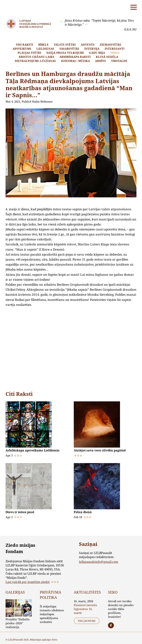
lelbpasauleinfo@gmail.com (99, 562)
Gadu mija (97, 53)
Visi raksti (24, 45)
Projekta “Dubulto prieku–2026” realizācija (18, 623)
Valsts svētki (65, 45)
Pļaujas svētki (29, 53)
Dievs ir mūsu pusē (20, 512)
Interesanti (115, 49)
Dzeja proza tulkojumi (65, 53)
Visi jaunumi (87, 621)
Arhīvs (100, 61)
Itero (55, 640)
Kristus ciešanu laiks (37, 57)
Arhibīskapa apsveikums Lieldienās (33, 450)
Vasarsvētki (69, 49)
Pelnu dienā (83, 512)
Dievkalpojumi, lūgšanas (35, 61)
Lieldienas (45, 49)
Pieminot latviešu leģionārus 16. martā (85, 609)
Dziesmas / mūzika (75, 61)
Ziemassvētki (110, 45)
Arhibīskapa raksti (75, 57)
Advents (88, 45)
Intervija (92, 49)
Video (115, 53)
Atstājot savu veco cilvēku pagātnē (100, 450)
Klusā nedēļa (107, 57)
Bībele (43, 45)
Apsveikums (22, 49)
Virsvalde (119, 61)
